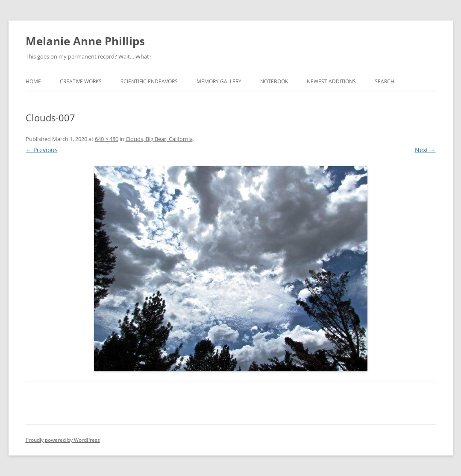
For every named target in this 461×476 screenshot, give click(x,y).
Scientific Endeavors (149, 81)
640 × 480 (107, 139)
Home (33, 81)
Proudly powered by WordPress (63, 440)
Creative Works (81, 81)
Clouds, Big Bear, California (159, 139)
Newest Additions (331, 81)
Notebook (274, 81)
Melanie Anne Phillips (85, 41)
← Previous (42, 150)
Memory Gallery (219, 81)
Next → (425, 150)
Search (385, 81)
